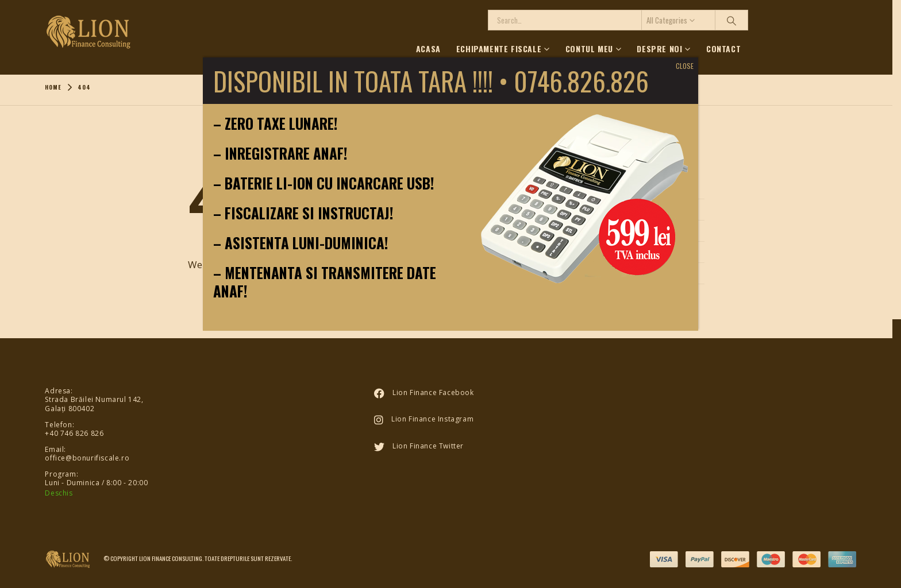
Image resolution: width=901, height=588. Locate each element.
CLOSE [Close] (685, 66)
